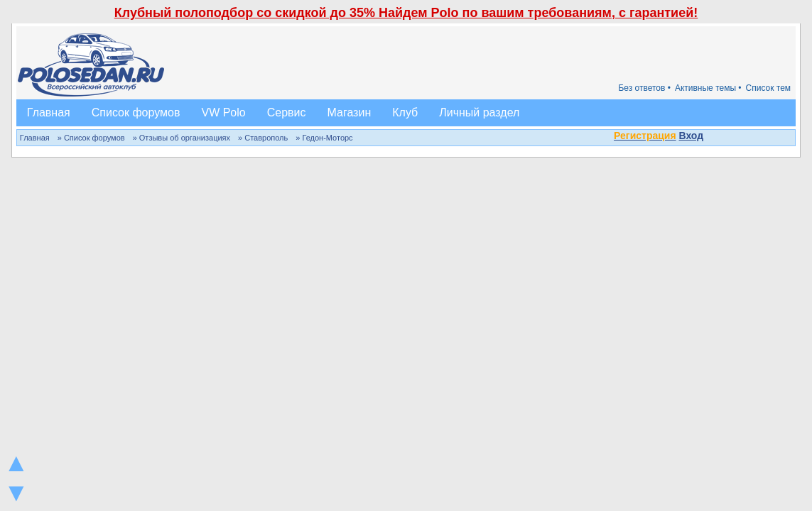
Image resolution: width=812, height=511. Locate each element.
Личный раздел (479, 112)
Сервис (287, 112)
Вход (692, 136)
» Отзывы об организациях (182, 138)
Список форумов (136, 112)
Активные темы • (708, 88)
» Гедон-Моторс (324, 138)
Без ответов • (644, 88)
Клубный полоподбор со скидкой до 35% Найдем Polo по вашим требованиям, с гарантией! (406, 13)
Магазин (350, 112)
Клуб (405, 112)
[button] (711, 137)
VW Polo (223, 112)
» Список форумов (91, 138)
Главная (49, 112)
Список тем (769, 88)
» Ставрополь (263, 138)
